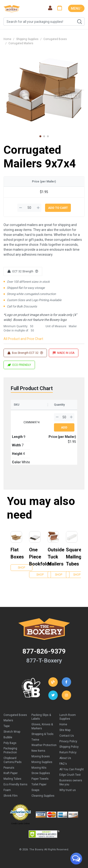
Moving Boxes (41, 756)
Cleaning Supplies (43, 796)
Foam (7, 790)
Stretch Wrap (12, 732)
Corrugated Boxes (55, 39)
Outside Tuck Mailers (53, 557)
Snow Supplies (41, 773)
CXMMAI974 (31, 422)
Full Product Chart (32, 388)
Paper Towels (40, 779)
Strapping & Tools (42, 734)
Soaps (35, 790)
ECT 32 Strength (23, 271)
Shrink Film (11, 796)
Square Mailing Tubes (72, 557)
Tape (7, 726)
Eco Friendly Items (15, 784)
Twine (35, 740)
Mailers (8, 720)
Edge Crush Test (70, 775)
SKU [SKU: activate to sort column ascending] (16, 405)
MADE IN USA (64, 353)
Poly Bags (10, 743)
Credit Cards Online (20, 824)
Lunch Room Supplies (68, 717)
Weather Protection (44, 745)
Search (79, 22)
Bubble (8, 737)
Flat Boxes (16, 553)
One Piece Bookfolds (35, 557)
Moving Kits (39, 768)
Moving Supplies (42, 762)
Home (7, 39)
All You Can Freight (72, 769)
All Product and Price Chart (23, 339)
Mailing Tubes (12, 779)
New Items (38, 751)
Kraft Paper (11, 773)
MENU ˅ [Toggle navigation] (76, 8)
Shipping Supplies (27, 39)
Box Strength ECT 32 (25, 353)
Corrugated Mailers (21, 43)
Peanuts (9, 768)
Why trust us (68, 790)
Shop (21, 568)
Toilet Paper (39, 784)
